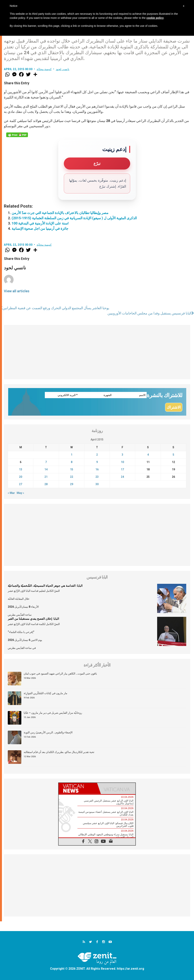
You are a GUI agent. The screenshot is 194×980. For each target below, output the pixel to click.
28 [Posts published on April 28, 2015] (46, 484)
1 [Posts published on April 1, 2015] (72, 455)
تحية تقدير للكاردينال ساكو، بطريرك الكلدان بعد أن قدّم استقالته (59, 752)
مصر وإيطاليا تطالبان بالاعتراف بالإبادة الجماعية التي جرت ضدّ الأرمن (60, 213)
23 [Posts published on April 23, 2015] (97, 477)
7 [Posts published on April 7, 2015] (46, 462)
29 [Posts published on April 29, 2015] (72, 484)
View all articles (17, 291)
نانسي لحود (63, 69)
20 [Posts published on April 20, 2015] (21, 477)
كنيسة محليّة (44, 69)
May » (20, 493)
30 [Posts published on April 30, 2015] (97, 484)
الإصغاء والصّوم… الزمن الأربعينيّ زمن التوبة (48, 732)
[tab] (78, 788)
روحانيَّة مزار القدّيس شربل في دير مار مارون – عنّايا (53, 713)
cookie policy (155, 18)
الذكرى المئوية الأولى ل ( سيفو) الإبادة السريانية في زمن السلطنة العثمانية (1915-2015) (74, 218)
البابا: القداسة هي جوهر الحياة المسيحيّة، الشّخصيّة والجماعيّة (45, 586)
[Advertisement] (97, 352)
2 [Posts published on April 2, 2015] (97, 455)
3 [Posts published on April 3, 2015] (122, 455)
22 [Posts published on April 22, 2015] (72, 477)
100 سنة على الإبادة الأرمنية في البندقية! (40, 223)
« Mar (11, 493)
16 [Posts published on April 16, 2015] (97, 469)
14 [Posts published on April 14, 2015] (46, 469)
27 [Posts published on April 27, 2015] (21, 484)
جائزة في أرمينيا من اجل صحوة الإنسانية (40, 228)
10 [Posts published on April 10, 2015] (122, 462)
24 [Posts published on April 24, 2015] (122, 477)
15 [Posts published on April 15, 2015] (72, 469)
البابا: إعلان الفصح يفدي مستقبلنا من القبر (33, 619)
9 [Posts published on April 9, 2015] (97, 462)
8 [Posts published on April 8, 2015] (72, 462)
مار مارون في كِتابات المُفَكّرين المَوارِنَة (45, 693)
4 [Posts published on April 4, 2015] (148, 455)
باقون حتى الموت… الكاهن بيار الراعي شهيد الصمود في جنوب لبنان (60, 674)
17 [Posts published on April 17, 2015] (122, 469)
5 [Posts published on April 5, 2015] (173, 455)
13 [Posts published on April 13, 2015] (21, 469)
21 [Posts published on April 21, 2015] (46, 477)
